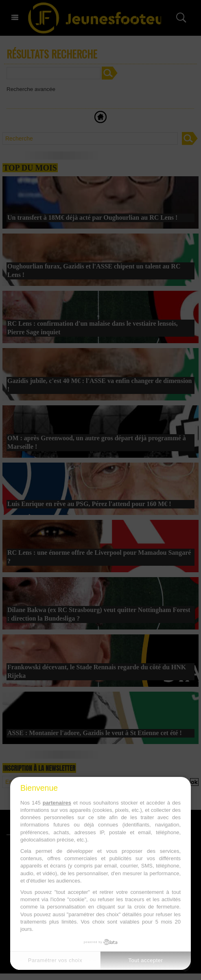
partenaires (57, 803)
